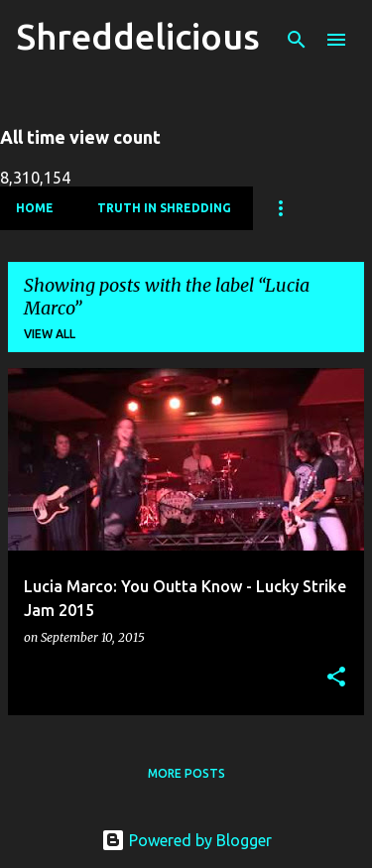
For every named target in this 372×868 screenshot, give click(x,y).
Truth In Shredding (164, 208)
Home (35, 208)
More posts (186, 773)
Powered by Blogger (186, 840)
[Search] (297, 40)
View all (50, 334)
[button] (336, 678)
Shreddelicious (138, 36)
